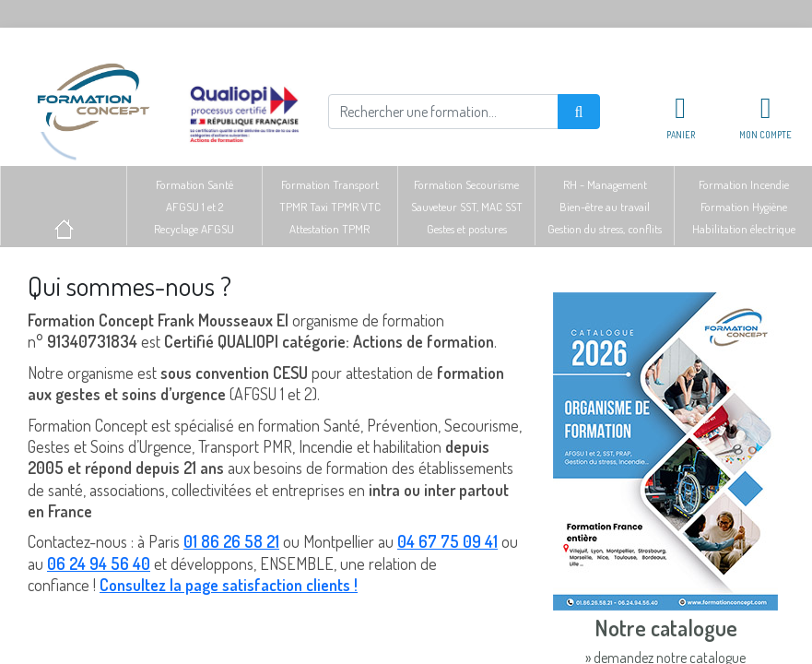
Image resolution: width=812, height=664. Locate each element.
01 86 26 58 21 (231, 541)
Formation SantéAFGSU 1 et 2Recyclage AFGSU (194, 207)
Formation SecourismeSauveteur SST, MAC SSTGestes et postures (467, 207)
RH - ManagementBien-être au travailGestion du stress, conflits (605, 207)
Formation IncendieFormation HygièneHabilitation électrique (744, 207)
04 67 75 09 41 (447, 541)
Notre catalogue (666, 628)
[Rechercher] (443, 112)
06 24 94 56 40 (99, 563)
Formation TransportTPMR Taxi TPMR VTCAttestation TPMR (330, 207)
